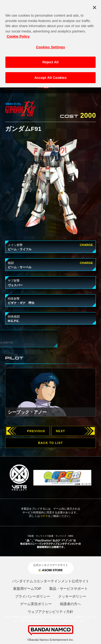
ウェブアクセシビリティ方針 (50, 612)
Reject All (50, 60)
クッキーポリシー (72, 596)
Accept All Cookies (51, 76)
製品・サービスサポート (69, 589)
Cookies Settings (51, 45)
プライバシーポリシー (33, 596)
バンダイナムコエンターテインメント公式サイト (51, 581)
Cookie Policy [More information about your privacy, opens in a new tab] (18, 34)
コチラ (44, 516)
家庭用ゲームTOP (27, 589)
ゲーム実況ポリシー (36, 604)
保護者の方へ (70, 604)
